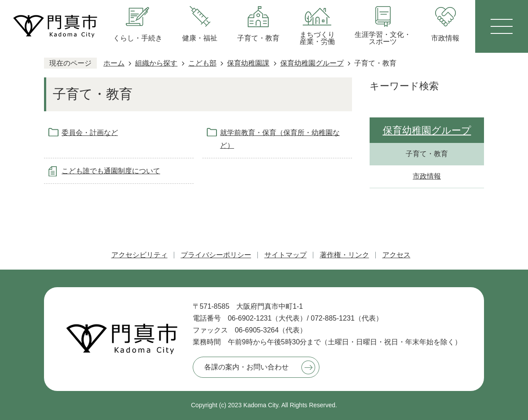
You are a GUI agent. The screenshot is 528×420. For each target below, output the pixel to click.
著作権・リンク (345, 255)
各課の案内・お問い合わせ (246, 367)
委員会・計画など (90, 133)
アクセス (396, 255)
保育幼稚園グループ (312, 63)
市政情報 (427, 176)
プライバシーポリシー (216, 255)
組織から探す (156, 63)
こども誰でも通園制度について (111, 171)
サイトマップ (286, 255)
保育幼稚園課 (248, 63)
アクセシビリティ (139, 255)
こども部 (202, 63)
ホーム (114, 63)
